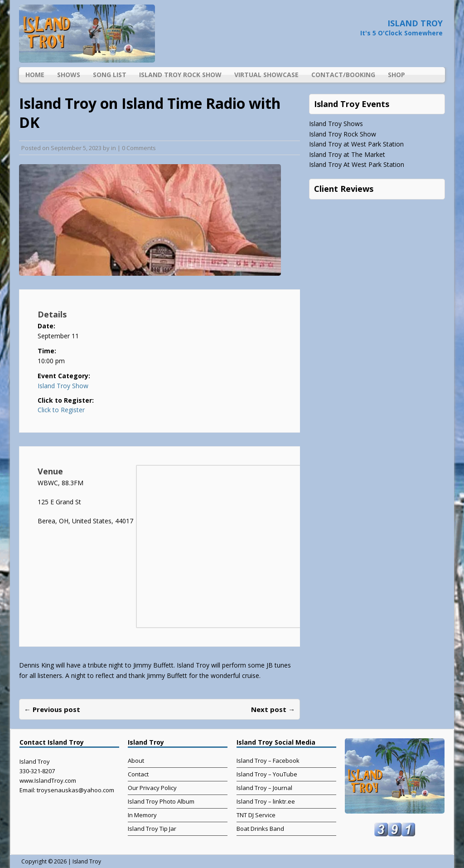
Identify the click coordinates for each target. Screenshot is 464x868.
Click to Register (61, 410)
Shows (69, 75)
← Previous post (52, 709)
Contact (138, 774)
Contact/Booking (343, 75)
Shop (396, 75)
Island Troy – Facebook (268, 761)
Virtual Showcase (266, 75)
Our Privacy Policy (152, 788)
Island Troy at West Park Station (356, 144)
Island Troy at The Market (347, 154)
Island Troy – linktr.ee (266, 801)
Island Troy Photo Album (161, 801)
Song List (110, 75)
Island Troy (87, 861)
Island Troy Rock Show (180, 75)
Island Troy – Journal (264, 788)
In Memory (142, 815)
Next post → (273, 709)
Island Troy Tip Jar (152, 829)
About (136, 761)
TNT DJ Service (256, 815)
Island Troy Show (63, 386)
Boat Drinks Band (260, 829)
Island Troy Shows (336, 124)
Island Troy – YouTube (267, 774)
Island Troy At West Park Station (357, 164)
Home (35, 75)
